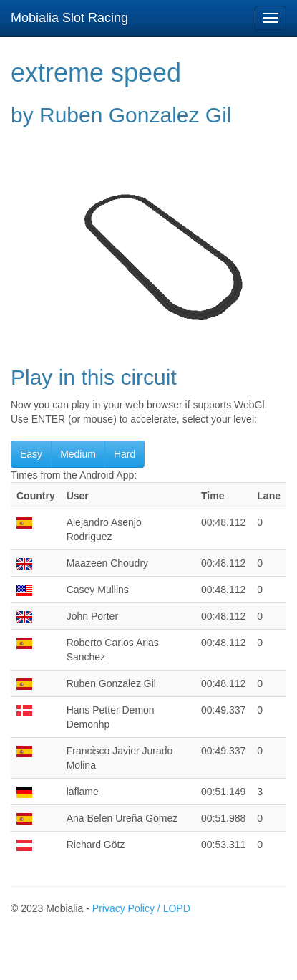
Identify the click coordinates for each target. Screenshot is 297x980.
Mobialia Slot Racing (69, 18)
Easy (31, 454)
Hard (125, 454)
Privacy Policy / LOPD (141, 908)
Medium (78, 454)
